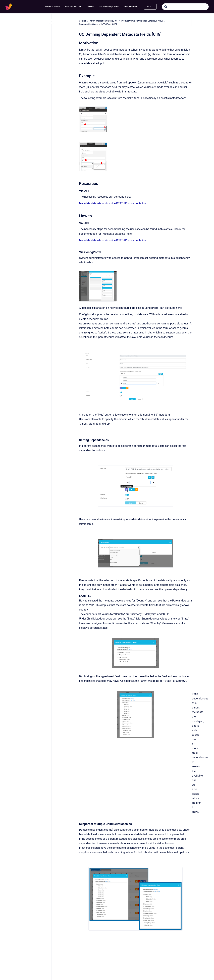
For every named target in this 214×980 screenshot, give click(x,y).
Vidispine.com (131, 7)
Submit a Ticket (52, 7)
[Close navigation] (51, 22)
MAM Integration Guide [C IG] (104, 21)
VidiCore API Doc (73, 7)
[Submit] (166, 7)
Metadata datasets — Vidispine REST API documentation (113, 203)
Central (82, 21)
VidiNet (90, 7)
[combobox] (185, 7)
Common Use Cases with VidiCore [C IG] (98, 24)
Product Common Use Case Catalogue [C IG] (142, 21)
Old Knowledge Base (109, 7)
